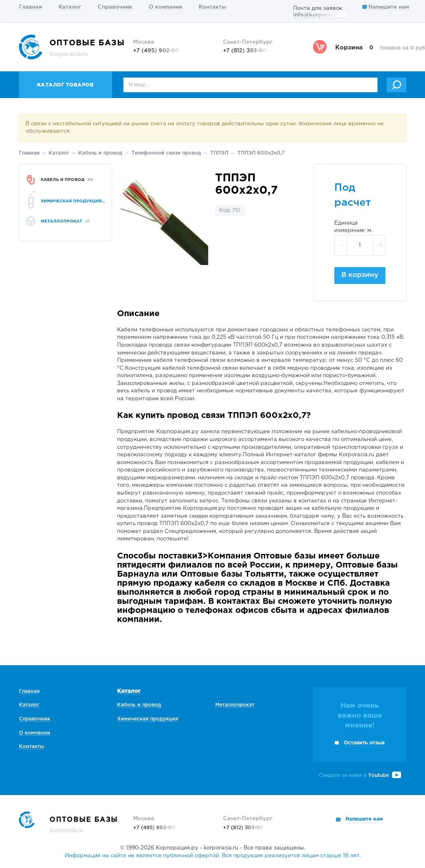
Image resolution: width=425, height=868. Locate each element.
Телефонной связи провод (166, 153)
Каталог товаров (66, 85)
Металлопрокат (235, 705)
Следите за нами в (360, 775)
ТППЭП (219, 153)
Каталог (70, 7)
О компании (166, 7)
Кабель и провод (100, 153)
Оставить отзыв (364, 743)
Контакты (212, 7)
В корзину (360, 275)
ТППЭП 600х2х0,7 (261, 153)
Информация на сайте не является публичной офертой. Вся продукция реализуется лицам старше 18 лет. (213, 856)
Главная (31, 7)
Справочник (115, 7)
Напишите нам (386, 7)
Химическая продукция (148, 719)
